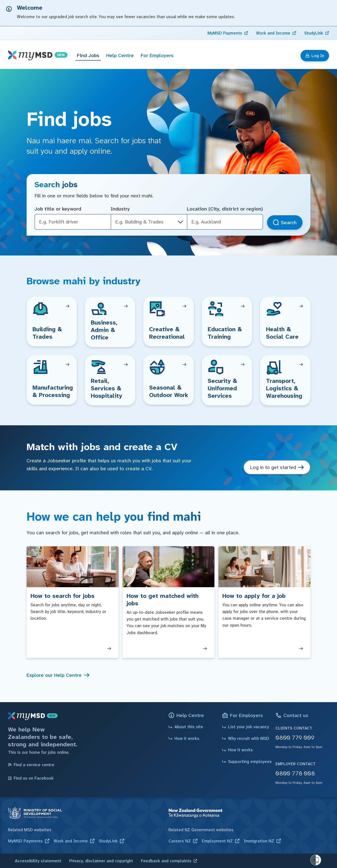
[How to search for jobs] (73, 602)
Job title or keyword (58, 209)
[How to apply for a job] (264, 602)
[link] (228, 33)
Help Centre (120, 55)
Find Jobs (88, 55)
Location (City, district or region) (225, 209)
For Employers (157, 55)
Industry (120, 209)
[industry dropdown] (180, 222)
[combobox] (225, 222)
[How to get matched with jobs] (169, 602)
